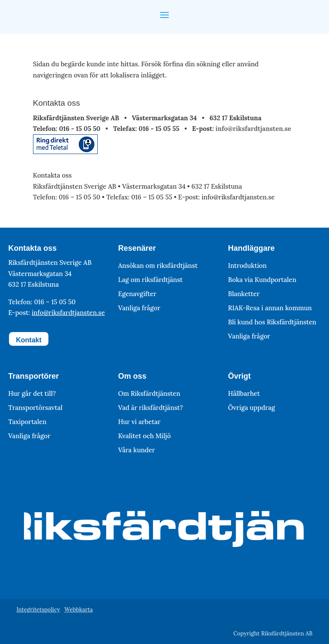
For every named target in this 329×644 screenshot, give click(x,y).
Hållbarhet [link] (244, 393)
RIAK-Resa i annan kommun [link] (270, 308)
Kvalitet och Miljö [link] (145, 436)
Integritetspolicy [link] (38, 610)
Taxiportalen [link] (27, 422)
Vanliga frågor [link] (139, 308)
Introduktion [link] (247, 266)
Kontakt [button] (29, 340)
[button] (164, 14)
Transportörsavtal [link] (35, 408)
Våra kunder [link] (137, 450)
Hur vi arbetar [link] (139, 422)
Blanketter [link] (244, 294)
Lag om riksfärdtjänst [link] (151, 280)
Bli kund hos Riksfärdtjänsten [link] (272, 322)
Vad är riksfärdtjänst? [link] (151, 408)
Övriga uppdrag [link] (251, 408)
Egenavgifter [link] (137, 294)
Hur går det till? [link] (32, 393)
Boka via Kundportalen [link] (262, 280)
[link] (65, 152)
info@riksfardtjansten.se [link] (253, 129)
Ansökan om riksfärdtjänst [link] (158, 266)
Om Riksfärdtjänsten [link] (149, 393)
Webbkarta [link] (78, 610)
